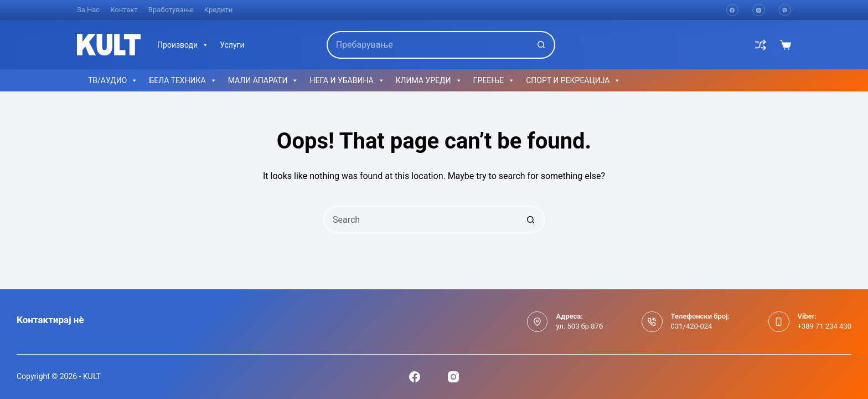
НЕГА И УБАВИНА (347, 80)
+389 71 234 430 (825, 326)
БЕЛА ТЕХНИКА (183, 80)
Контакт (124, 10)
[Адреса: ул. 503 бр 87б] (538, 322)
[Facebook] (733, 10)
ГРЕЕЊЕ (494, 80)
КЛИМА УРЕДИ (429, 80)
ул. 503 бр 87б (579, 326)
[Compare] (761, 45)
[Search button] (541, 45)
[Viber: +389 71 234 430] (779, 322)
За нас (88, 10)
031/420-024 (692, 326)
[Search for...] (427, 45)
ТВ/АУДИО (113, 80)
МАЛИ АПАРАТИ (263, 80)
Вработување (171, 10)
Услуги (232, 45)
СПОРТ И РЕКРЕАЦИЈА (573, 80)
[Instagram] (759, 10)
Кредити (219, 10)
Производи (183, 45)
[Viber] (785, 10)
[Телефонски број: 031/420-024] (652, 322)
